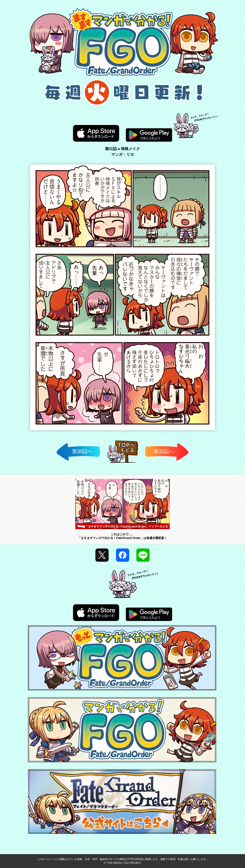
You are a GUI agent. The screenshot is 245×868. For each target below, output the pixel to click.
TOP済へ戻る (123, 463)
